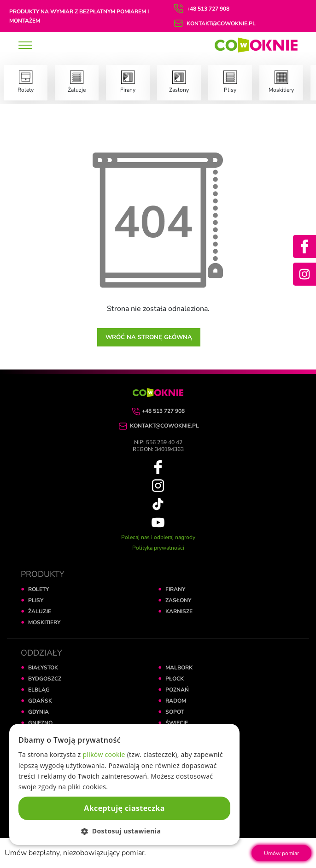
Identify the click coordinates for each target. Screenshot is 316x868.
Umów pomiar (281, 853)
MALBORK (179, 668)
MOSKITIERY (44, 622)
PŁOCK (175, 679)
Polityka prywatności (158, 548)
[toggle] (25, 46)
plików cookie (104, 754)
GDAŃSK (40, 701)
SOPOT (175, 712)
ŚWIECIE (177, 723)
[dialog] (124, 784)
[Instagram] (304, 274)
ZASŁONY (178, 600)
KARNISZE (179, 611)
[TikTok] (158, 504)
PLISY (36, 600)
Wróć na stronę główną (149, 337)
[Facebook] (304, 246)
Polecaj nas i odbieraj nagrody (158, 537)
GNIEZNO (40, 723)
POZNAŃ (177, 690)
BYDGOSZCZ (45, 679)
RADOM (176, 701)
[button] (124, 831)
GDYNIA (38, 712)
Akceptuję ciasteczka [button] (124, 808)
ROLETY (38, 589)
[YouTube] (158, 522)
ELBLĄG (39, 690)
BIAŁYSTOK (43, 668)
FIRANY (175, 589)
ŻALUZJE (40, 611)
